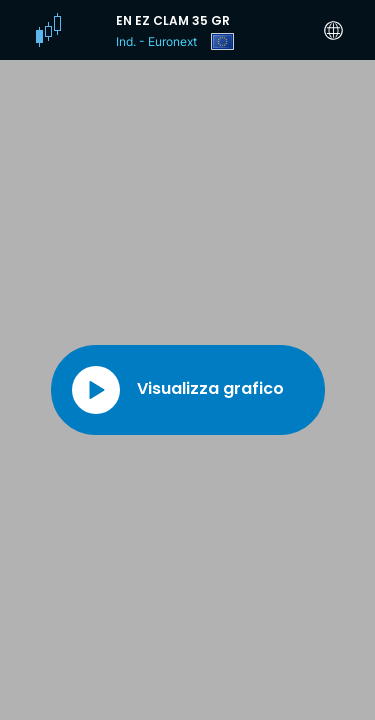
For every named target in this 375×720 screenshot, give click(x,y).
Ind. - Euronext (156, 41)
